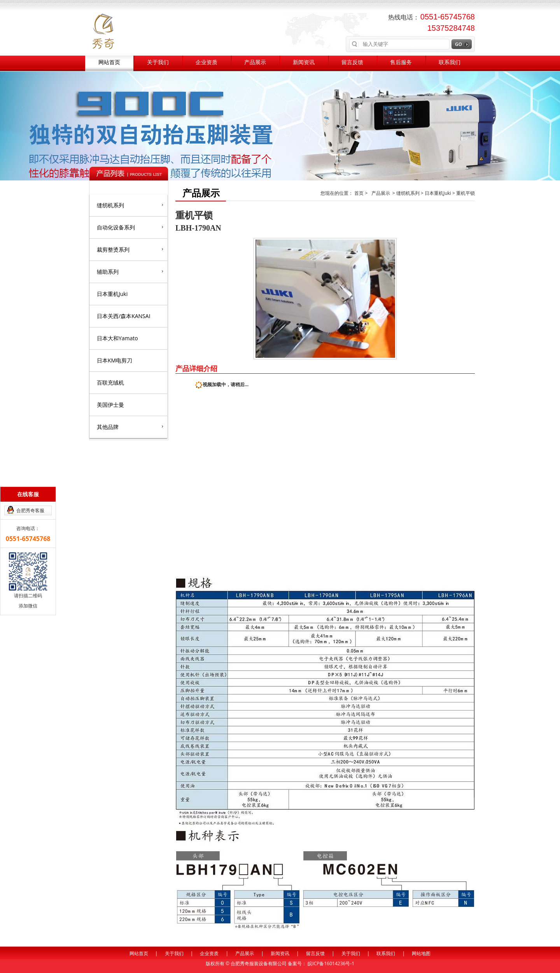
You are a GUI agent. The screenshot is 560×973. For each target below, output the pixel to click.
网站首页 (109, 62)
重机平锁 (465, 193)
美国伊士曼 (110, 405)
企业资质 (206, 62)
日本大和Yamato (117, 338)
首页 (360, 193)
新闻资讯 (304, 62)
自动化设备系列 (130, 227)
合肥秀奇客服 (30, 510)
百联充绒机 (110, 382)
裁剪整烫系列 (130, 249)
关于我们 (158, 62)
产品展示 (255, 62)
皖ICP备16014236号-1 (331, 963)
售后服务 (401, 62)
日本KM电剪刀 (115, 360)
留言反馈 (352, 62)
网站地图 (421, 953)
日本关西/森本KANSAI (124, 316)
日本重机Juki (112, 294)
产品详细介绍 (196, 368)
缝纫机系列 (130, 205)
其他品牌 (130, 427)
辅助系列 (130, 271)
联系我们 (450, 62)
